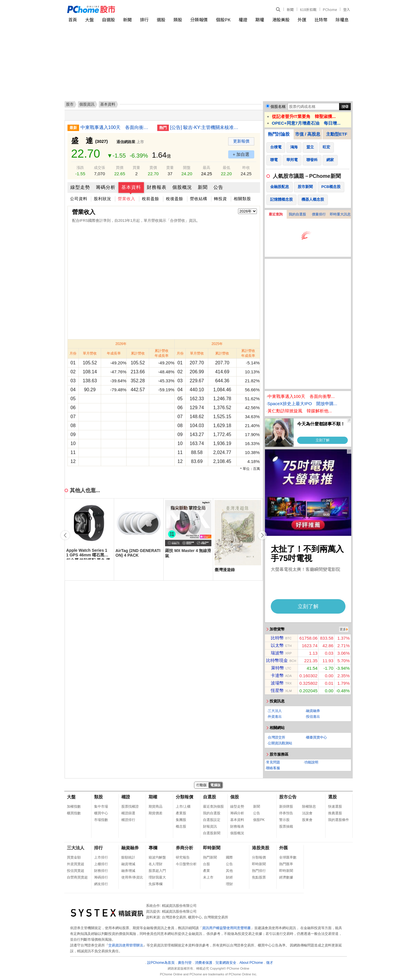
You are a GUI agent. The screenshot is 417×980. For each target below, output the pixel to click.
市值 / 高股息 (308, 134)
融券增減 (128, 871)
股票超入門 (157, 871)
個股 (235, 797)
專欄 (153, 848)
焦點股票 (259, 877)
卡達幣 (277, 675)
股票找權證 (130, 806)
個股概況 (182, 187)
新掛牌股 (286, 806)
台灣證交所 (277, 737)
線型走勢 (80, 187)
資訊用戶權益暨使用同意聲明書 (226, 928)
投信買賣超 (76, 871)
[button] (262, 535)
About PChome (251, 963)
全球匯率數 (288, 857)
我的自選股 (297, 214)
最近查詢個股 (213, 806)
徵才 (270, 963)
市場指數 (101, 820)
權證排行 (128, 820)
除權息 (342, 20)
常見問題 (273, 762)
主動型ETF (337, 134)
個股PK (223, 20)
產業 (206, 871)
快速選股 (335, 806)
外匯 (302, 20)
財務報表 (157, 187)
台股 (206, 864)
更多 (343, 629)
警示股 (284, 820)
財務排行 (101, 871)
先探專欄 (156, 884)
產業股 (181, 813)
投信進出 (313, 717)
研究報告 (183, 857)
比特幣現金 (277, 660)
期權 (260, 20)
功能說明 (311, 762)
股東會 (307, 820)
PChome (330, 9)
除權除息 (309, 806)
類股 (178, 20)
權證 (243, 20)
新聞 (290, 9)
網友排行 (101, 884)
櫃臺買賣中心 (317, 737)
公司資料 (79, 199)
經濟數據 (286, 877)
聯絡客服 (273, 768)
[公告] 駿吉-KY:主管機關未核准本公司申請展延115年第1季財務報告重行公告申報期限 (206, 127)
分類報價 (199, 20)
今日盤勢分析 (186, 864)
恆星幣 (277, 690)
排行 (144, 20)
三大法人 (275, 711)
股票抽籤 (286, 826)
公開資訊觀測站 (280, 743)
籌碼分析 (106, 187)
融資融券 (313, 711)
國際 (229, 857)
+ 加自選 (241, 154)
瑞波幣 (277, 653)
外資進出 (275, 717)
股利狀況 (103, 199)
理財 (229, 884)
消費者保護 (204, 963)
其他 (229, 871)
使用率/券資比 (132, 877)
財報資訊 (210, 826)
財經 (229, 877)
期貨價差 (156, 813)
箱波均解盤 (157, 857)
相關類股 (242, 199)
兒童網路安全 (226, 963)
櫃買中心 (101, 813)
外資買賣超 (76, 864)
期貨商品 (156, 806)
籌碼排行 (101, 877)
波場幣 (277, 683)
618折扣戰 (308, 9)
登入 (347, 9)
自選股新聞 (212, 833)
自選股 (108, 20)
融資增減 (128, 864)
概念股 (181, 826)
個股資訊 (87, 104)
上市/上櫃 (183, 806)
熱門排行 (259, 871)
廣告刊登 (185, 963)
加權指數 (74, 806)
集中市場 (101, 806)
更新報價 (241, 141)
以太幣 (277, 645)
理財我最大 (157, 877)
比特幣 (321, 20)
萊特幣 (278, 668)
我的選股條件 (339, 820)
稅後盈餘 (175, 199)
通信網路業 (126, 142)
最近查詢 (276, 214)
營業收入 (127, 199)
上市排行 (101, 857)
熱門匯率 (286, 864)
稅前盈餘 (151, 199)
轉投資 (221, 199)
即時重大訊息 (340, 214)
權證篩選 (128, 813)
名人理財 (156, 864)
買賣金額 (74, 857)
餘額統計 (128, 857)
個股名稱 (278, 107)
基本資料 (131, 187)
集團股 (181, 820)
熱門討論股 (279, 134)
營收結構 (199, 199)
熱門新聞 (210, 857)
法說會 (307, 813)
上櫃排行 (101, 864)
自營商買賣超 (77, 877)
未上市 (208, 877)
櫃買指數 (74, 813)
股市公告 (288, 797)
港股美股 (281, 20)
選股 (161, 20)
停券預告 (286, 813)
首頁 (73, 20)
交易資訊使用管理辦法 (126, 945)
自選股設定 (212, 820)
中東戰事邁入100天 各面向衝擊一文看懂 (117, 127)
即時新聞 (212, 848)
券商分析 (184, 848)
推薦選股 (335, 813)
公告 (218, 187)
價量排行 (319, 214)
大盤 (89, 20)
